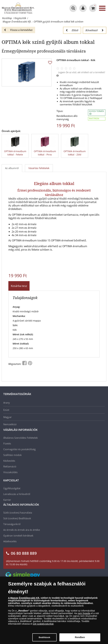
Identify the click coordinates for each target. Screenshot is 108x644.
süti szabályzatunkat (43, 625)
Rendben (80, 639)
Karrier (7, 500)
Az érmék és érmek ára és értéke (22, 530)
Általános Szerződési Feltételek (21, 438)
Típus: (60, 111)
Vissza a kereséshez (18, 30)
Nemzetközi (10, 424)
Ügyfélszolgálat (12, 488)
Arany (7, 403)
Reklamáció (10, 466)
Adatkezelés (10, 541)
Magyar (7, 417)
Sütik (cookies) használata (18, 513)
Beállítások (25, 518)
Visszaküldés (10, 472)
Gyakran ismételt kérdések (18, 536)
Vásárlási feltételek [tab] (39, 168)
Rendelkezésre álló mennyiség (67, 118)
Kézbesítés (9, 461)
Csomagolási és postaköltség (19, 449)
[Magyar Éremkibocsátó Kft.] (18, 8)
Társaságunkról (12, 524)
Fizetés (7, 443)
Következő (95, 30)
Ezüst (6, 410)
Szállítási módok (12, 455)
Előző (72, 30)
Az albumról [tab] (12, 168)
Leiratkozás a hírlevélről (17, 494)
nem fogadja (84, 615)
